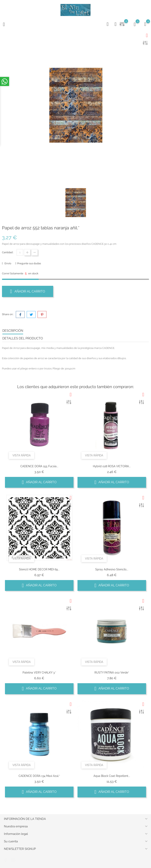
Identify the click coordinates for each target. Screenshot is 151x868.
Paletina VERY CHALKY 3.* (39, 673)
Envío (8, 263)
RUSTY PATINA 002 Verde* (112, 673)
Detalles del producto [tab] (23, 338)
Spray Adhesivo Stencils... (112, 569)
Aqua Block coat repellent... (112, 776)
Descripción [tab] (13, 331)
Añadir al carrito (28, 291)
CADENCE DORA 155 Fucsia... (39, 466)
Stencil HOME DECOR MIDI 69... (39, 569)
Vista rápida (22, 455)
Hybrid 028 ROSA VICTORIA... (112, 466)
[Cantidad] (20, 252)
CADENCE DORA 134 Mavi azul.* (39, 776)
